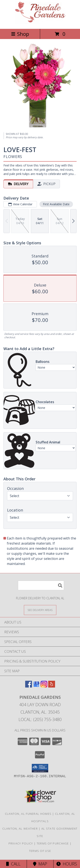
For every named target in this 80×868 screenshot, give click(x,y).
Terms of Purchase (53, 843)
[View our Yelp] (52, 686)
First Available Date (56, 204)
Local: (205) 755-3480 (40, 719)
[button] (40, 768)
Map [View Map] (40, 864)
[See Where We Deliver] (40, 610)
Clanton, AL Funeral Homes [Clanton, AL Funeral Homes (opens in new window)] (28, 814)
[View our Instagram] (44, 686)
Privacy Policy (21, 843)
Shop (20, 34)
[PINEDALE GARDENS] (40, 23)
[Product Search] (41, 585)
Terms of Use (40, 851)
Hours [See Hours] (67, 864)
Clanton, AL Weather (20, 829)
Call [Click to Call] (13, 864)
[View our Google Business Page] (36, 686)
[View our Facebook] (29, 686)
